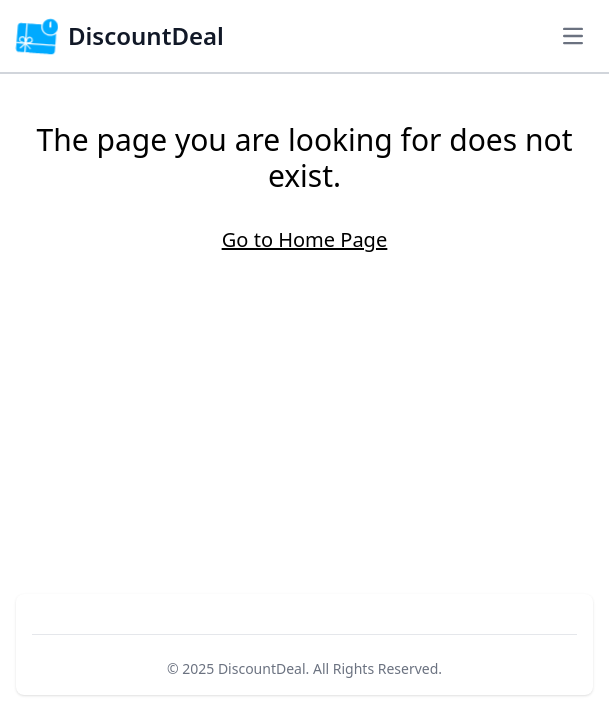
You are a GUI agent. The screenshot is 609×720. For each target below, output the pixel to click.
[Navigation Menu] (573, 36)
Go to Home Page (304, 239)
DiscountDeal (262, 668)
